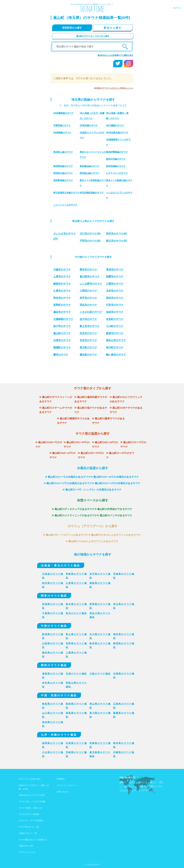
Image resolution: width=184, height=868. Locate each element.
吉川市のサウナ (88, 319)
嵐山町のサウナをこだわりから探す (93, 36)
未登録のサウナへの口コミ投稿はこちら (114, 88)
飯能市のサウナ (62, 284)
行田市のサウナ (115, 305)
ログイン (177, 8)
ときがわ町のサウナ (91, 312)
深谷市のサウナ (115, 298)
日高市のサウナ (62, 340)
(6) (116, 234)
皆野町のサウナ (62, 305)
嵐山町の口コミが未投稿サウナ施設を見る (115, 55)
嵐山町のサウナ (62, 333)
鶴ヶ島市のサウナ (116, 355)
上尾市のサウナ (62, 276)
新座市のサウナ (115, 333)
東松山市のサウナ (116, 340)
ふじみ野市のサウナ (91, 284)
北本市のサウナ (115, 291)
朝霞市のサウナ (115, 276)
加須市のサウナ (115, 312)
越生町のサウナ (88, 355)
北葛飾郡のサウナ (63, 319)
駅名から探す (113, 28)
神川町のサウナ (115, 347)
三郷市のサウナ (115, 284)
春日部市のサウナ (90, 276)
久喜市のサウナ (62, 291)
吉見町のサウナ (115, 319)
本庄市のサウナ (88, 340)
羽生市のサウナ (88, 305)
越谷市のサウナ (62, 312)
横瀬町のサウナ (62, 347)
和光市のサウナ (62, 298)
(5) (90, 241)
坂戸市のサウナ (62, 326)
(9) (90, 234)
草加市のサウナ (115, 269)
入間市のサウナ (88, 291)
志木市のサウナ (88, 333)
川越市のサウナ (62, 269)
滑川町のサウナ (88, 347)
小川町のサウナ (115, 326)
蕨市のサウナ (61, 355)
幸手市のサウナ (88, 298)
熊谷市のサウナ (88, 269)
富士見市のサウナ (90, 326)
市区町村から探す (72, 28)
